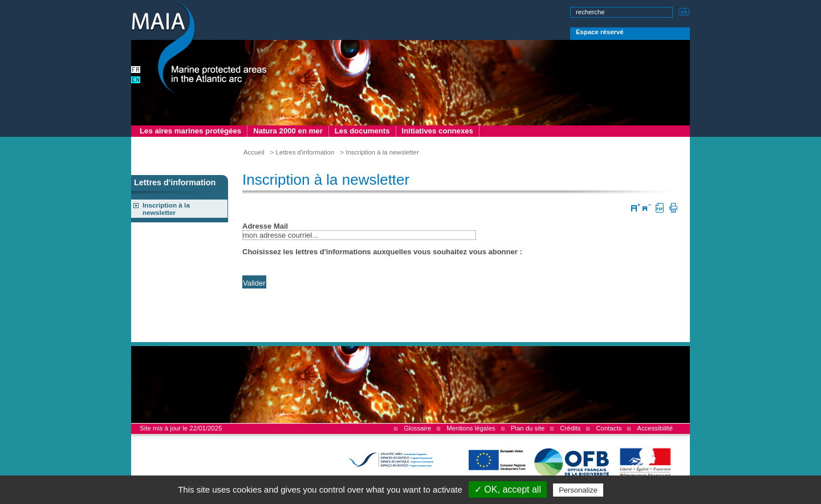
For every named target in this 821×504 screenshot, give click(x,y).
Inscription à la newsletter (166, 209)
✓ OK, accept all (508, 489)
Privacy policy (630, 490)
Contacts (609, 428)
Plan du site (528, 428)
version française (137, 71)
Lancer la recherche (684, 11)
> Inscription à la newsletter (379, 152)
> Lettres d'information (302, 152)
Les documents (362, 131)
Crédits (570, 428)
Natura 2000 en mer (288, 131)
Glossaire (417, 428)
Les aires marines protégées (190, 131)
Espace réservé (600, 32)
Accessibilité (655, 428)
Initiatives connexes (438, 131)
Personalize (578, 490)
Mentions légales (471, 428)
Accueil (254, 152)
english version (137, 81)
